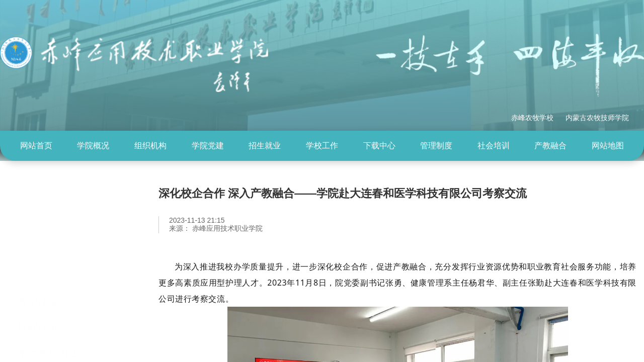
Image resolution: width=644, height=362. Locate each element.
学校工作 (322, 146)
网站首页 (36, 146)
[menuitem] (36, 146)
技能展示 (38, 281)
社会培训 (494, 146)
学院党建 (208, 146)
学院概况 (93, 146)
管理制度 (436, 146)
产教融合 (550, 146)
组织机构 (150, 146)
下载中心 (379, 146)
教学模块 (38, 255)
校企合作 (38, 332)
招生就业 (265, 146)
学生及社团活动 (53, 307)
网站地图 (608, 146)
